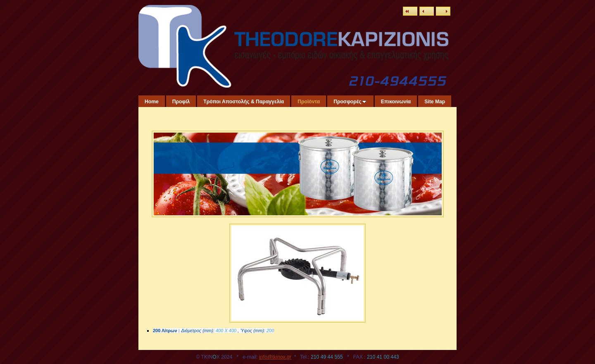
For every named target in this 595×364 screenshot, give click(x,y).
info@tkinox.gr (275, 357)
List (410, 11)
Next (443, 11)
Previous (427, 11)
